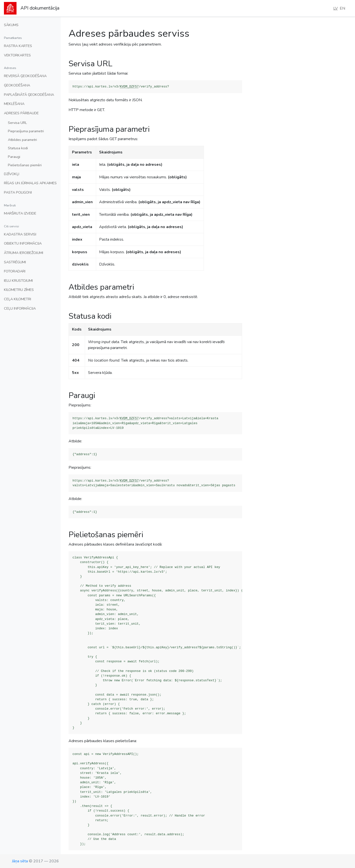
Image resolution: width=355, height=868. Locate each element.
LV (336, 8)
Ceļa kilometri (18, 299)
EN (342, 8)
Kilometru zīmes (19, 290)
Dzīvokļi (12, 174)
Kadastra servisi (20, 234)
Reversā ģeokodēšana (25, 76)
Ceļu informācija (20, 308)
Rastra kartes (18, 46)
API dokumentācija (40, 8)
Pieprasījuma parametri (26, 131)
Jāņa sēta (20, 861)
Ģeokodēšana (17, 85)
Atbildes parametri (22, 140)
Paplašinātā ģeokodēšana (29, 95)
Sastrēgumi (15, 262)
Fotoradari (15, 271)
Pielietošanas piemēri (25, 165)
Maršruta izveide (20, 213)
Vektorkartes (17, 55)
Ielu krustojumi (18, 281)
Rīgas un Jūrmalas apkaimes (30, 183)
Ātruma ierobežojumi (24, 253)
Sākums (11, 25)
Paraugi (14, 157)
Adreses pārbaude (21, 113)
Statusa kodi (18, 148)
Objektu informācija (23, 243)
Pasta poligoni (18, 192)
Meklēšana (14, 104)
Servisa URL (17, 123)
